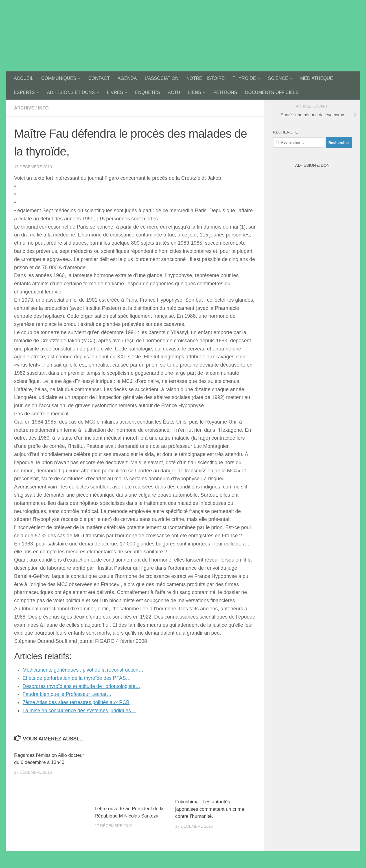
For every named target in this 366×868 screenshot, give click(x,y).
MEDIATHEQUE (317, 78)
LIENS (194, 92)
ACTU (174, 92)
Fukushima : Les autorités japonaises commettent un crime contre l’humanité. (210, 809)
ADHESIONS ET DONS (71, 92)
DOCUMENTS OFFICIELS (272, 92)
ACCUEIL (24, 78)
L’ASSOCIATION (162, 78)
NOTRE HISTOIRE (205, 78)
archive (24, 108)
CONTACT (99, 78)
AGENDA (127, 78)
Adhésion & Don (312, 165)
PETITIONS (225, 92)
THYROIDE (244, 78)
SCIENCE (278, 78)
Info (43, 108)
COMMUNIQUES (59, 78)
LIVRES (115, 92)
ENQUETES (148, 92)
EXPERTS (24, 92)
